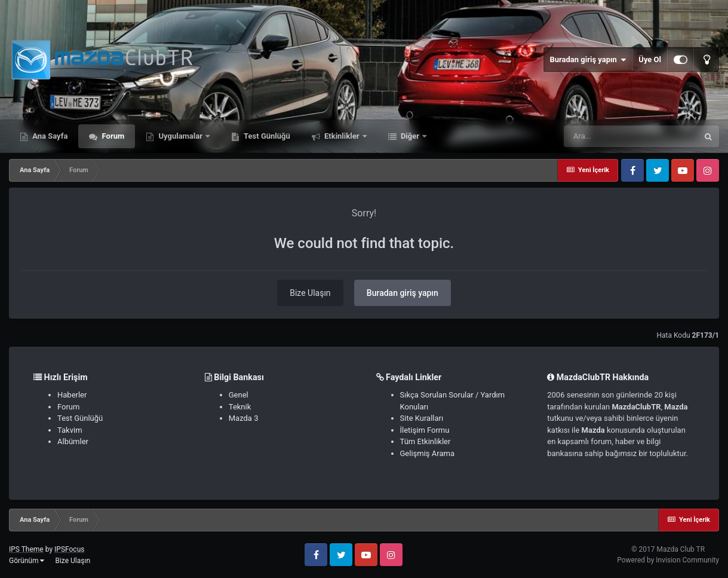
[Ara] (631, 136)
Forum (112, 136)
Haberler (72, 395)
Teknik (240, 407)
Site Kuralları (422, 418)
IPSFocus (69, 549)
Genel (239, 395)
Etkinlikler (342, 136)
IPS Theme (26, 549)
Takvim (70, 430)
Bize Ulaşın (310, 293)
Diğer (410, 136)
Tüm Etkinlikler (426, 441)
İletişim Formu (425, 430)
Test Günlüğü (266, 136)
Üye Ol (650, 59)
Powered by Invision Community (668, 560)
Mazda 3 (244, 418)
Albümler (73, 441)
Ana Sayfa (49, 136)
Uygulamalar (180, 136)
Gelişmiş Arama (427, 453)
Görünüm (27, 561)
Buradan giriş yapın (588, 60)
